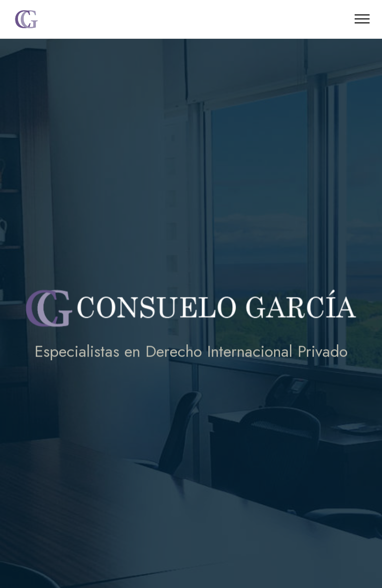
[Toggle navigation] (362, 19)
